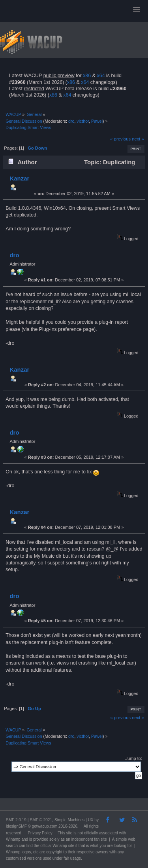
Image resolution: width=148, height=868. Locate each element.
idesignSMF (16, 826)
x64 (101, 76)
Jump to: (134, 758)
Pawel (97, 121)
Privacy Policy (40, 833)
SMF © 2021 (41, 820)
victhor (83, 121)
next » (138, 139)
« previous (120, 139)
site (69, 833)
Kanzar (19, 178)
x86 (87, 76)
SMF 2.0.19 (16, 820)
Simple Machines (69, 820)
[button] (137, 9)
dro (71, 121)
